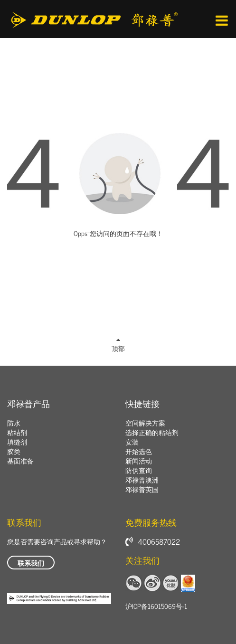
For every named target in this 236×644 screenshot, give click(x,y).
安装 (132, 441)
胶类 (14, 451)
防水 (14, 422)
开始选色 (139, 451)
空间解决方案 (145, 422)
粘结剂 (17, 432)
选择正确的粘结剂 (152, 432)
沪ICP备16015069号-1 (156, 606)
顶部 (118, 346)
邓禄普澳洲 (142, 479)
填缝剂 (17, 441)
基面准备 (20, 460)
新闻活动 (139, 460)
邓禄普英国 (142, 489)
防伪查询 (139, 470)
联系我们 (31, 563)
